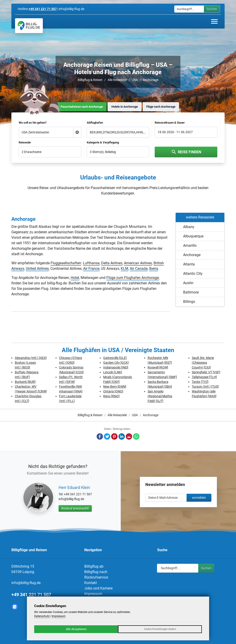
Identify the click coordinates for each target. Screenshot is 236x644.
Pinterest (114, 436)
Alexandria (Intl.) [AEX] (31, 358)
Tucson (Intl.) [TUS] (205, 387)
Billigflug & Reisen (90, 80)
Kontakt (91, 583)
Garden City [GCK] (116, 363)
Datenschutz (42, 616)
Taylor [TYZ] (200, 382)
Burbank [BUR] (25, 382)
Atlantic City (193, 274)
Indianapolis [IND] (116, 367)
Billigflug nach (96, 572)
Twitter (107, 436)
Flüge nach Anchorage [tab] (161, 107)
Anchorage (151, 80)
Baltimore (191, 292)
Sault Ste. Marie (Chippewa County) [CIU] (203, 363)
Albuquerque (193, 236)
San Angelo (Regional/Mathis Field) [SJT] (160, 396)
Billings (189, 302)
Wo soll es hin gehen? (33, 123)
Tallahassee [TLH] (204, 377)
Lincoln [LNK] (113, 372)
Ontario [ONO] (113, 391)
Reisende (25, 142)
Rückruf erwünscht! (75, 508)
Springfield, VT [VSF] (206, 372)
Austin (188, 283)
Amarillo (190, 245)
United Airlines (37, 269)
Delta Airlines (112, 263)
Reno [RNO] (111, 396)
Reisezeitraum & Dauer (170, 123)
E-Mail (129, 436)
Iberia (154, 269)
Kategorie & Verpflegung (103, 142)
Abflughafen (95, 123)
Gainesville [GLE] (115, 358)
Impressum (93, 594)
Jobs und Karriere (98, 588)
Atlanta (189, 264)
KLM (124, 269)
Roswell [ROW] (158, 367)
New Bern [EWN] (115, 387)
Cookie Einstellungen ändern (160, 629)
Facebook (100, 436)
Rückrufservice (96, 577)
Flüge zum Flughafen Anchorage (133, 278)
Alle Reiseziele (117, 80)
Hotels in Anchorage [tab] (125, 107)
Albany (189, 227)
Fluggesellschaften (66, 263)
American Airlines (138, 263)
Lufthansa (91, 263)
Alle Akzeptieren (76, 629)
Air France (91, 269)
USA (135, 80)
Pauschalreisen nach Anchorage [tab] (82, 107)
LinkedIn (122, 436)
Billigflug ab (94, 566)
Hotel (75, 278)
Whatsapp (136, 436)
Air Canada (139, 269)
